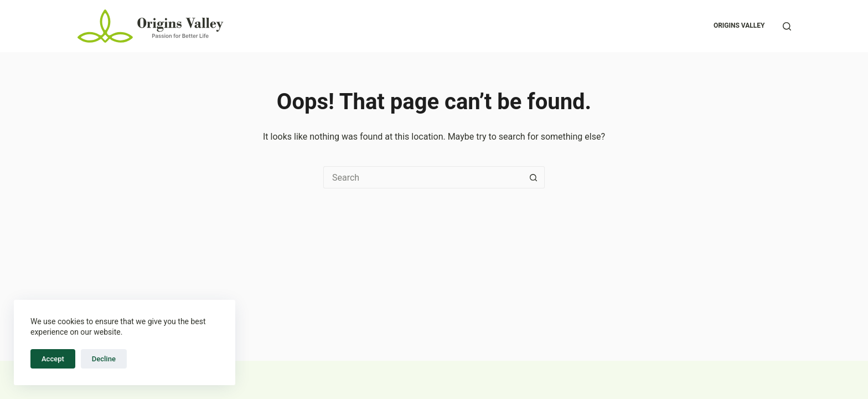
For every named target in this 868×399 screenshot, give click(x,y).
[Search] (787, 26)
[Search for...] (423, 177)
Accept (53, 359)
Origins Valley (739, 25)
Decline (104, 359)
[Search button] (534, 177)
